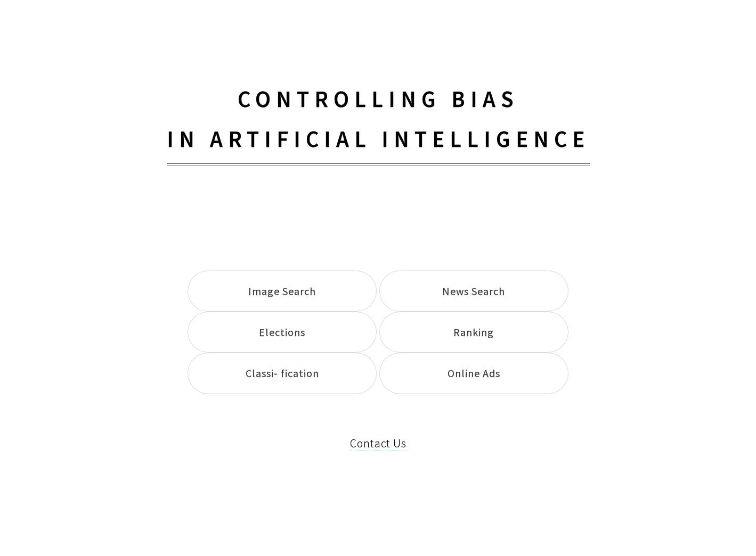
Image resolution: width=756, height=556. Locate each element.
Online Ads (474, 373)
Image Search (282, 291)
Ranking (474, 332)
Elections (282, 332)
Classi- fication (282, 373)
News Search (474, 291)
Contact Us (378, 443)
